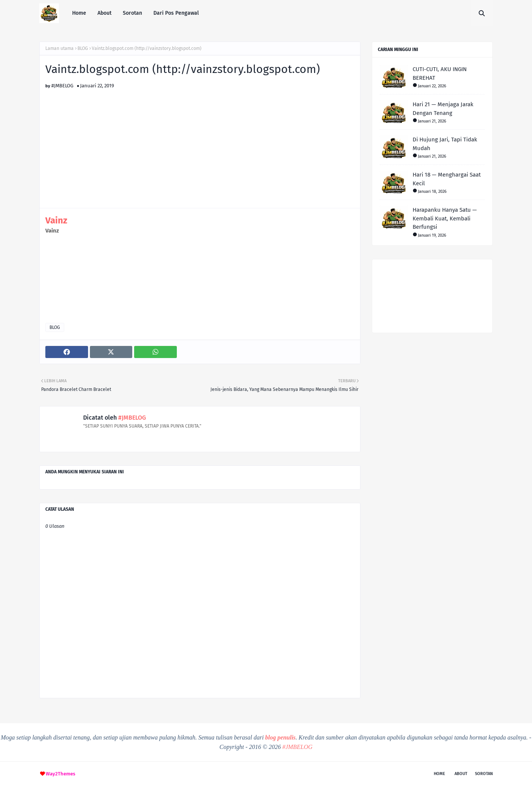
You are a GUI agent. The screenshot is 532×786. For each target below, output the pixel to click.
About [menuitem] (104, 13)
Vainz (56, 220)
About (461, 774)
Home (439, 774)
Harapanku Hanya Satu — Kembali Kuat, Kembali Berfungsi (445, 218)
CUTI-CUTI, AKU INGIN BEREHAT (440, 74)
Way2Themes (60, 774)
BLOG (83, 48)
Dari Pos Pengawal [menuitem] (176, 13)
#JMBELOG (62, 86)
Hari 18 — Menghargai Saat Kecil (447, 179)
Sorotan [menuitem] (132, 13)
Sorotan (484, 774)
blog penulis (280, 737)
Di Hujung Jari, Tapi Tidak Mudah (445, 144)
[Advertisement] (200, 141)
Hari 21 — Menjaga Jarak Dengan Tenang (443, 109)
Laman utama (60, 48)
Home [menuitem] (79, 13)
